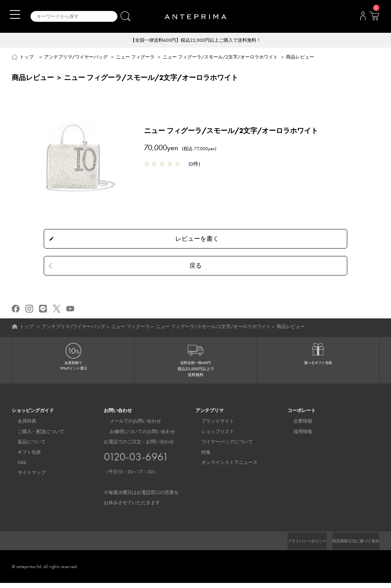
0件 (194, 165)
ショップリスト (212, 437)
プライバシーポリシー (294, 546)
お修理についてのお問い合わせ (137, 437)
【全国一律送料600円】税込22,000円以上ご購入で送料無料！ (196, 41)
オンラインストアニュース (224, 468)
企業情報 (297, 426)
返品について (26, 447)
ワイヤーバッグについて (221, 447)
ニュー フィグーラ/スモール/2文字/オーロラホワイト (220, 58)
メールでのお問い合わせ (130, 426)
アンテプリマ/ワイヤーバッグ (76, 58)
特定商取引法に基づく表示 (351, 546)
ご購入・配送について (35, 437)
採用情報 (297, 437)
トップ (27, 58)
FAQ (16, 468)
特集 (200, 457)
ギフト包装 (23, 457)
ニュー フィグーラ (135, 58)
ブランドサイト (212, 426)
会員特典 (21, 426)
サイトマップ (26, 478)
